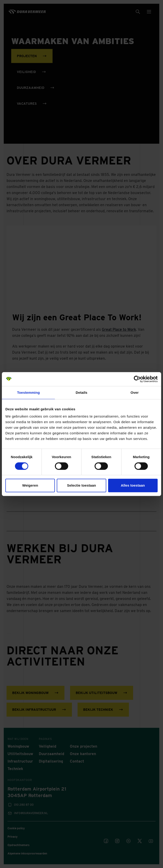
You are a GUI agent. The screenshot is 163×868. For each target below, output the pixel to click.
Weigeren (30, 485)
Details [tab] (81, 392)
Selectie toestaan (81, 485)
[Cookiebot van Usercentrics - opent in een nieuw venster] (137, 379)
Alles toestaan (133, 485)
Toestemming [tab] (28, 392)
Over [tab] (135, 392)
